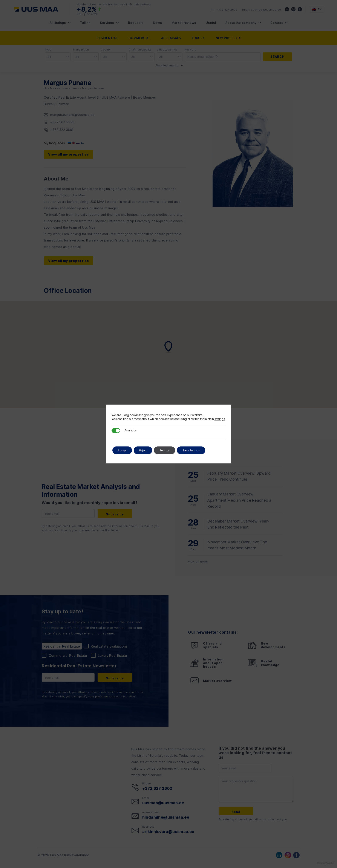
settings (220, 419)
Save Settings (201, 450)
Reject (147, 450)
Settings (172, 450)
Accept (124, 450)
